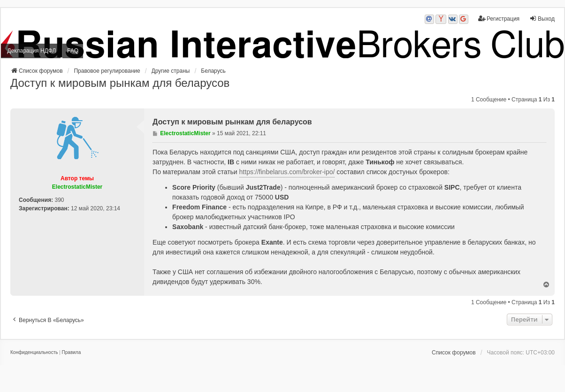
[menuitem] (34, 353)
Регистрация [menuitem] (499, 19)
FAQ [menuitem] (73, 51)
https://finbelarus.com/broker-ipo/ (287, 172)
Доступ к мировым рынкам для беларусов (120, 83)
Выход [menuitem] (542, 19)
